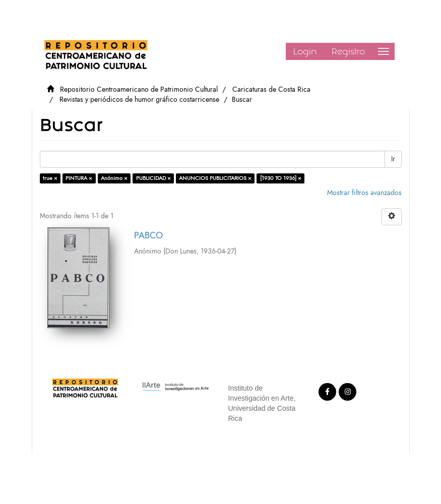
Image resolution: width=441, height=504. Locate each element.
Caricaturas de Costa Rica (271, 89)
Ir (393, 159)
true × (50, 178)
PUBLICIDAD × (153, 178)
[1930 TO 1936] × (281, 178)
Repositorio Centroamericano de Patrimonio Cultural (139, 89)
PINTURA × (79, 178)
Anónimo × (114, 178)
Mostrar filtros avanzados (364, 193)
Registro (348, 51)
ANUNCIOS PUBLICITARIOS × (215, 178)
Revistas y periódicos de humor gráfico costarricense (139, 100)
